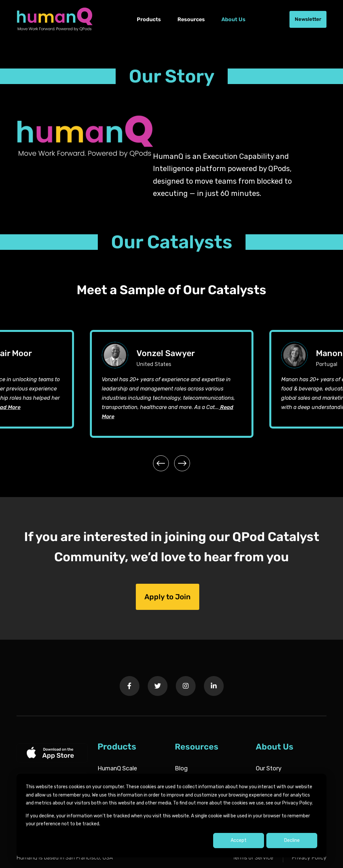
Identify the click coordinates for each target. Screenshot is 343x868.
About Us (233, 19)
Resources (191, 19)
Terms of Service (253, 858)
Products (149, 19)
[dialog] (171, 816)
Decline (292, 840)
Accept (239, 840)
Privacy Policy (309, 858)
